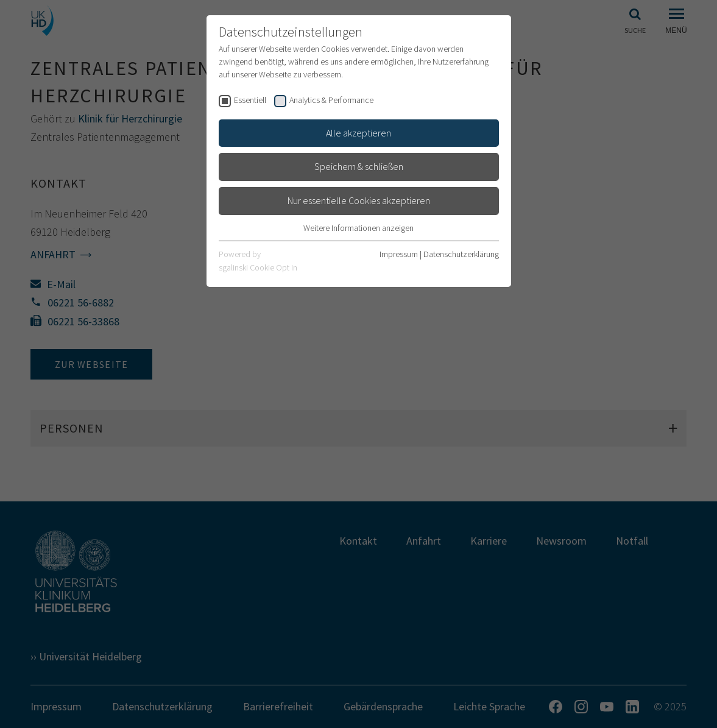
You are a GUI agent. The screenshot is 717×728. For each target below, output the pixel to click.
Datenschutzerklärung (461, 254)
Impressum (399, 254)
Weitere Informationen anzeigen (358, 228)
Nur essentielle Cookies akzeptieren (359, 200)
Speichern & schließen (359, 166)
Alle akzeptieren (358, 133)
